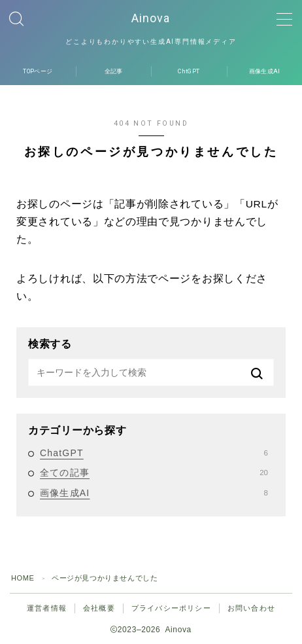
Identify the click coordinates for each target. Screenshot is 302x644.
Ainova (151, 18)
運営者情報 (47, 608)
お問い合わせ (251, 608)
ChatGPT (154, 453)
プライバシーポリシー (171, 608)
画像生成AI (154, 493)
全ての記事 (154, 473)
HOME (23, 578)
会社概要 (99, 608)
